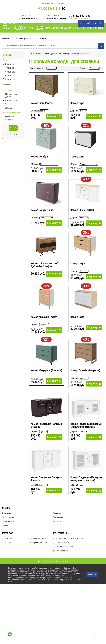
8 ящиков (10, 80)
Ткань (7, 104)
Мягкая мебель (39, 28)
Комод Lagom (78, 263)
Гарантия (57, 511)
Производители (95, 28)
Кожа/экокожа (11, 100)
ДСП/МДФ (9, 108)
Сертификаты (8, 519)
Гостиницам (58, 515)
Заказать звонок (82, 19)
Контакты (43, 39)
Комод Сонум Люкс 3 (43, 209)
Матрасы (29, 28)
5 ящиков (10, 72)
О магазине (7, 511)
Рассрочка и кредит (39, 541)
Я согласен (92, 573)
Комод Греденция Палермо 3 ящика (46, 425)
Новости (8, 536)
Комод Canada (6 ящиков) (85, 370)
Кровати (7, 28)
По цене (52, 68)
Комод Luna (77, 156)
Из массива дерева (11, 95)
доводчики (9, 116)
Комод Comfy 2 (39, 156)
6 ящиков (10, 76)
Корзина (91, 23)
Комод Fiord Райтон (42, 103)
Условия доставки (24, 39)
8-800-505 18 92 (82, 16)
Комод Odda (77, 316)
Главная (5, 39)
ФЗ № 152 (57, 519)
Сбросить (13, 134)
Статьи (5, 523)
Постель (80, 28)
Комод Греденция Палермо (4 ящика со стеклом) (86, 478)
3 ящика (10, 64)
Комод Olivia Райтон (82, 209)
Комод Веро (77, 103)
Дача (71, 28)
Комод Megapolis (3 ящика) (46, 370)
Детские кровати (18, 28)
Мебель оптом (8, 515)
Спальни (50, 28)
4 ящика (10, 68)
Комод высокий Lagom (44, 316)
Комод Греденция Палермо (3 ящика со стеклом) (86, 425)
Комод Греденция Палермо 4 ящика (46, 478)
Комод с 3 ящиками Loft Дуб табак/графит (44, 264)
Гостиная (61, 28)
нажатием (9, 120)
